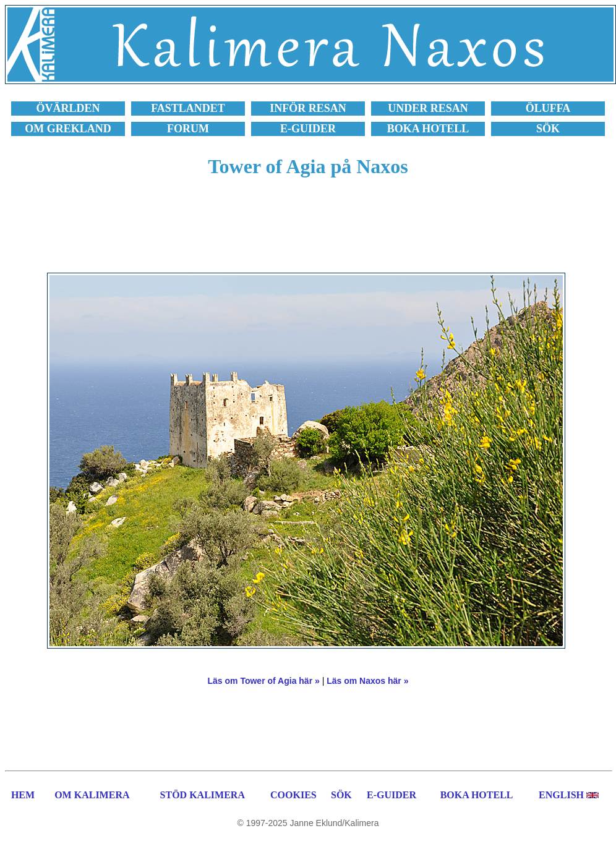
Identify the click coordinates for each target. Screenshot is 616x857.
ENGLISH (561, 795)
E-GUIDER (391, 795)
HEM (23, 795)
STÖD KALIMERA (203, 795)
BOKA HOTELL (477, 795)
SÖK (341, 795)
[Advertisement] (308, 232)
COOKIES (293, 795)
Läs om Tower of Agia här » (264, 681)
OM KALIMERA (92, 795)
